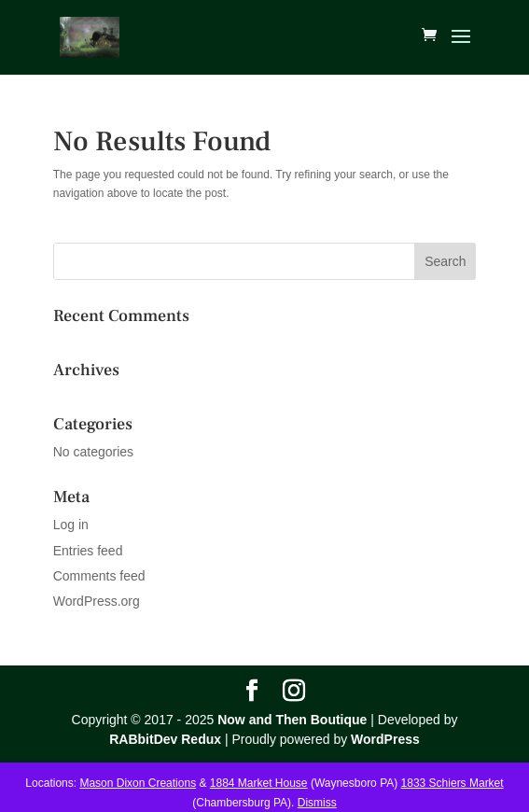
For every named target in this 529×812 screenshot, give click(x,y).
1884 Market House (259, 783)
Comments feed (99, 576)
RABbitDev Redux (165, 739)
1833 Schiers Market (452, 783)
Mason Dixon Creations (138, 783)
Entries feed (88, 551)
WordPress (385, 739)
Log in (71, 525)
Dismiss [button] (317, 803)
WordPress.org (97, 601)
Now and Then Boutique (292, 720)
